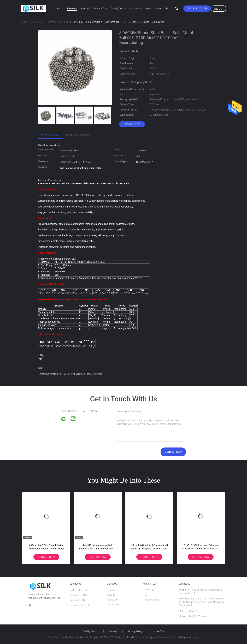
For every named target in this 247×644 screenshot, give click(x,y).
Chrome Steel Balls (79, 595)
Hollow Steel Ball (78, 600)
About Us (85, 9)
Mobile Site (158, 631)
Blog (168, 9)
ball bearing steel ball (74, 374)
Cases (159, 9)
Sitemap (113, 631)
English (219, 9)
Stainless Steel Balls (80, 605)
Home (60, 9)
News (149, 9)
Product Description (78, 135)
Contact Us (136, 9)
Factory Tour (100, 9)
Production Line (151, 600)
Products (72, 9)
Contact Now (132, 124)
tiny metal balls (94, 374)
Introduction (114, 604)
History (111, 590)
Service (111, 595)
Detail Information (49, 135)
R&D (145, 595)
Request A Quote (197, 9)
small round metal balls (50, 374)
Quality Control (119, 9)
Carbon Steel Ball (78, 590)
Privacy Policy (135, 631)
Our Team (113, 600)
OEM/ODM (149, 590)
